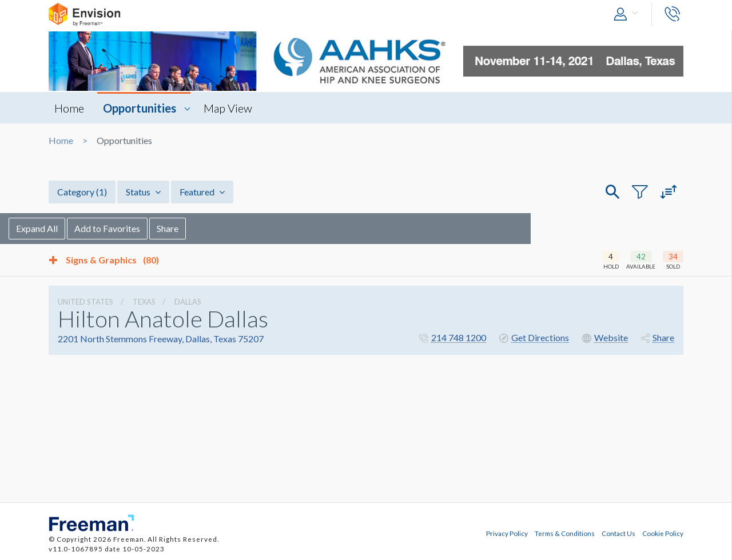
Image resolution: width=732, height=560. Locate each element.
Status (143, 192)
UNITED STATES (85, 302)
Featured (202, 192)
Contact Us (618, 533)
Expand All (77, 228)
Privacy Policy (507, 533)
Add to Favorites (147, 228)
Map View (228, 108)
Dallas (188, 302)
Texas (144, 302)
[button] (628, 15)
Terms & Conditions (565, 533)
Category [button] (82, 192)
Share (208, 228)
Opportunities (140, 108)
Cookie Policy (663, 533)
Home (69, 108)
